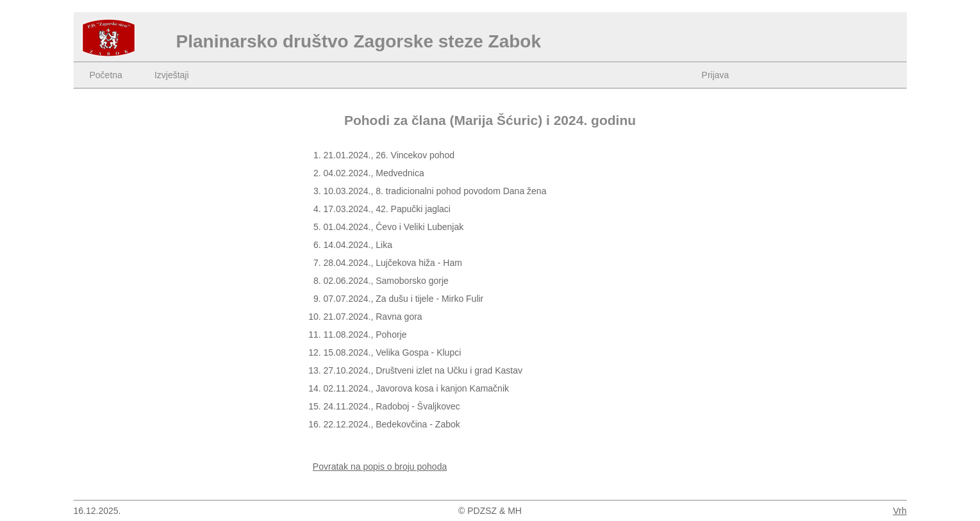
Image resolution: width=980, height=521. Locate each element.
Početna (106, 75)
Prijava (716, 75)
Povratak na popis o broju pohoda (380, 467)
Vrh (900, 511)
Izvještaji (172, 75)
